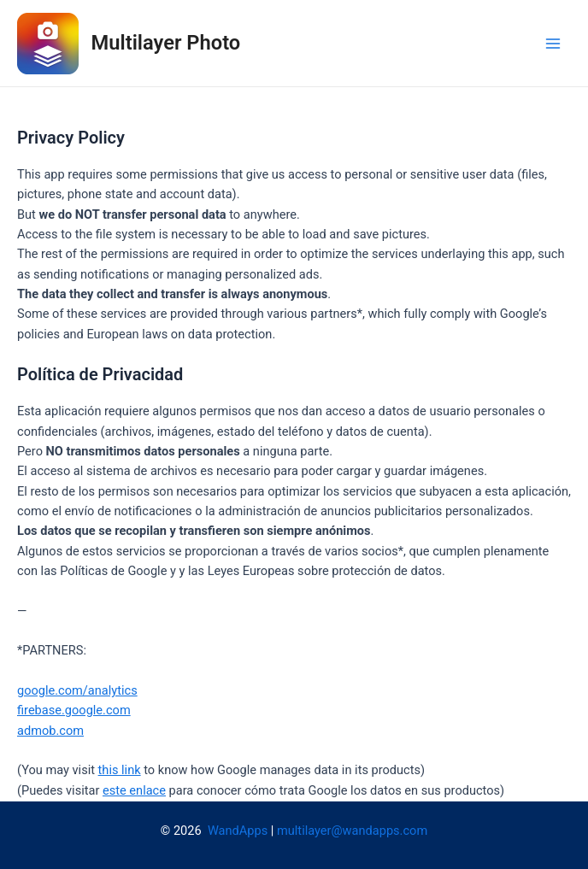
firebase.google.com (74, 710)
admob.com (50, 731)
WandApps (238, 831)
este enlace (134, 790)
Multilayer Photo (166, 43)
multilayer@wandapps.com (352, 831)
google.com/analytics (77, 690)
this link (120, 770)
